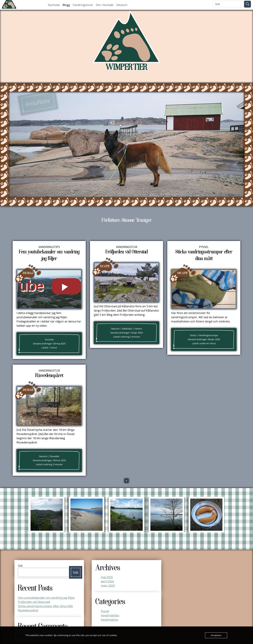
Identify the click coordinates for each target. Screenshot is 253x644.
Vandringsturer (83, 5)
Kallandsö (127, 329)
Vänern (138, 329)
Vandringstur (127, 247)
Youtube (49, 340)
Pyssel (204, 247)
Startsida (54, 5)
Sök (20, 566)
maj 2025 (107, 577)
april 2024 (107, 581)
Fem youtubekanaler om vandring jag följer (46, 598)
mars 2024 (108, 586)
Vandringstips (49, 247)
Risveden (55, 456)
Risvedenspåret (28, 610)
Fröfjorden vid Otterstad (34, 602)
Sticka (193, 335)
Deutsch (122, 5)
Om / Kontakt (105, 5)
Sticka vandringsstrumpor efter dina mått (45, 606)
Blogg (66, 5)
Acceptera (216, 635)
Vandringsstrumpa (208, 335)
